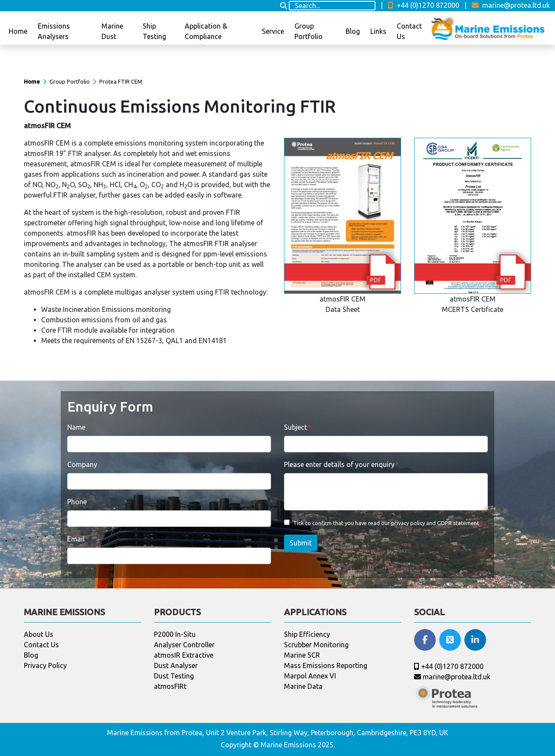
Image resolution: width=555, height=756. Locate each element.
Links (378, 31)
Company (82, 464)
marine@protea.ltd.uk (511, 5)
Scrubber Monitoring (316, 645)
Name (76, 427)
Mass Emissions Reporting (326, 665)
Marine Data (303, 686)
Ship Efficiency (307, 634)
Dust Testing (174, 676)
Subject (295, 427)
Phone (77, 502)
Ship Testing (154, 31)
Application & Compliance (206, 31)
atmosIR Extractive (184, 655)
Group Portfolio (309, 31)
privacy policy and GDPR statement (435, 523)
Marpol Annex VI (310, 676)
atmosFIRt (170, 686)
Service (273, 31)
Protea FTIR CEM (121, 81)
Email (76, 539)
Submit (301, 543)
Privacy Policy (45, 665)
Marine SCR (302, 655)
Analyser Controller (184, 645)
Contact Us (409, 31)
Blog (353, 31)
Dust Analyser (176, 665)
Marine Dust (112, 31)
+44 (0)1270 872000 (424, 5)
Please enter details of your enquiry (339, 464)
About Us (39, 634)
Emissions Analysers (54, 31)
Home (18, 31)
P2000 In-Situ (175, 634)
